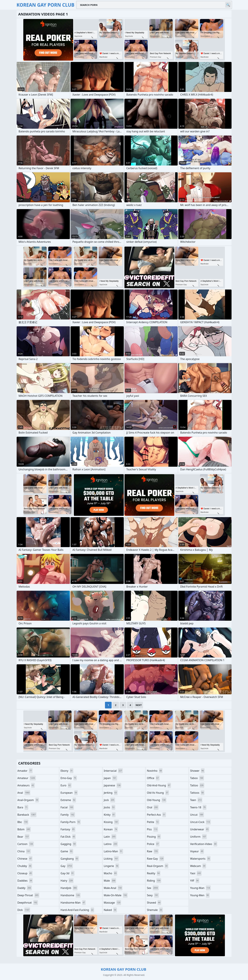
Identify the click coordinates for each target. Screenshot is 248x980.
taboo (197, 778)
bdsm (24, 829)
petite (153, 822)
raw (153, 851)
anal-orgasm (28, 800)
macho (111, 873)
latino (111, 844)
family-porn (71, 822)
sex (153, 888)
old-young (157, 800)
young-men (200, 895)
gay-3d (68, 873)
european (69, 793)
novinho (155, 771)
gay (67, 866)
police (153, 844)
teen (196, 800)
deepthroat (28, 903)
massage (112, 903)
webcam (198, 866)
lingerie (111, 866)
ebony (67, 771)
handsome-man (73, 903)
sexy (153, 895)
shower (197, 771)
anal (24, 793)
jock (109, 800)
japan (110, 778)
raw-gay (155, 859)
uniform (198, 837)
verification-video (204, 844)
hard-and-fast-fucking (77, 910)
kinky (110, 815)
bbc (23, 822)
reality (154, 873)
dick (24, 910)
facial (67, 807)
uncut (197, 815)
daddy (25, 888)
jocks (110, 807)
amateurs (26, 785)
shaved (154, 903)
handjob (69, 888)
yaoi (196, 873)
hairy (67, 881)
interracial (113, 771)
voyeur (197, 851)
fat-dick (68, 837)
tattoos (197, 793)
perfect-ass (156, 815)
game (67, 851)
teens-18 (198, 807)
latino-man (113, 851)
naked (110, 910)
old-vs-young (158, 793)
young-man (200, 888)
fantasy (68, 829)
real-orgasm (158, 866)
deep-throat (28, 895)
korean (111, 829)
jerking (111, 793)
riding (154, 881)
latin (110, 837)
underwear (200, 829)
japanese (113, 785)
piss (152, 829)
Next (139, 705)
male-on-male (116, 895)
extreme (68, 800)
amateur (27, 778)
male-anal (113, 888)
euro (66, 785)
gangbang (70, 859)
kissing (111, 822)
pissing (154, 837)
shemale (155, 910)
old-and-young (159, 785)
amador (25, 771)
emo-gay (69, 778)
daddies (25, 881)
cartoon (26, 844)
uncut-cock (200, 822)
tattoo (197, 785)
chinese (25, 859)
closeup (25, 873)
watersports (200, 859)
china (24, 851)
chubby (25, 866)
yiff (195, 881)
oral (153, 807)
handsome (71, 895)
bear (24, 837)
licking (111, 859)
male (110, 881)
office (153, 778)
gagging (68, 844)
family (68, 815)
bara (23, 807)
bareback (27, 815)
